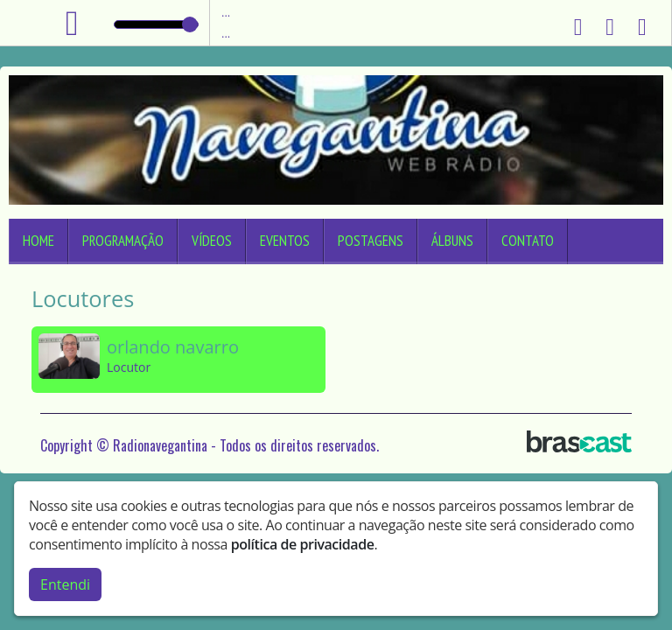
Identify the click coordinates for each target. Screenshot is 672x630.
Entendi (65, 584)
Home (38, 241)
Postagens (371, 241)
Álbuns (452, 241)
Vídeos (212, 241)
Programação (123, 241)
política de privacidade (303, 544)
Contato (528, 241)
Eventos (285, 241)
